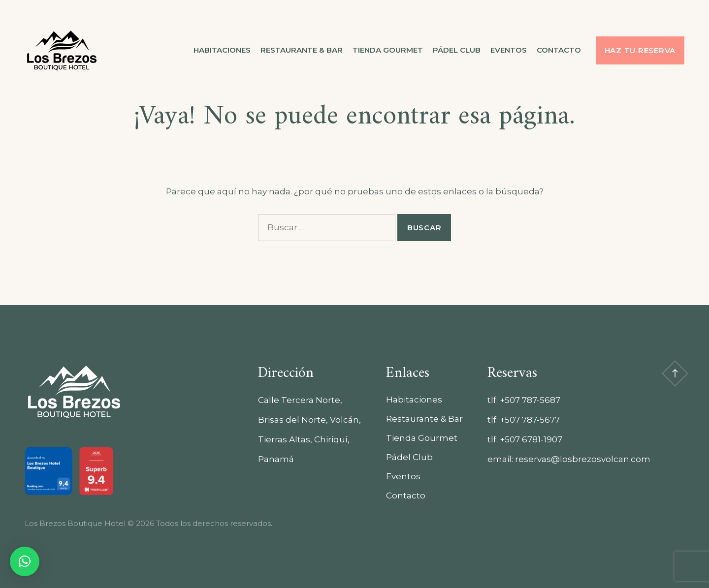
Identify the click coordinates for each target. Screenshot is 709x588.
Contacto (559, 50)
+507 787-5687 (530, 400)
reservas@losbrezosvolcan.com (583, 459)
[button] (25, 561)
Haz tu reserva (640, 50)
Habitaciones (222, 50)
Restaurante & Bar (302, 50)
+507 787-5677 (530, 420)
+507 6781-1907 (531, 439)
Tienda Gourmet (388, 50)
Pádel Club (457, 50)
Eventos (509, 50)
